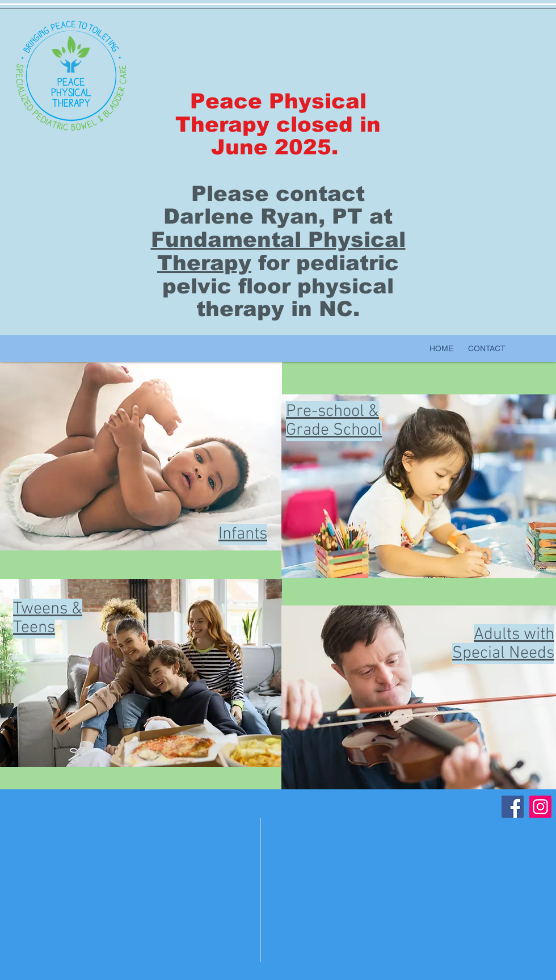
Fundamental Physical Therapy (278, 251)
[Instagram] (540, 807)
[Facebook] (513, 807)
